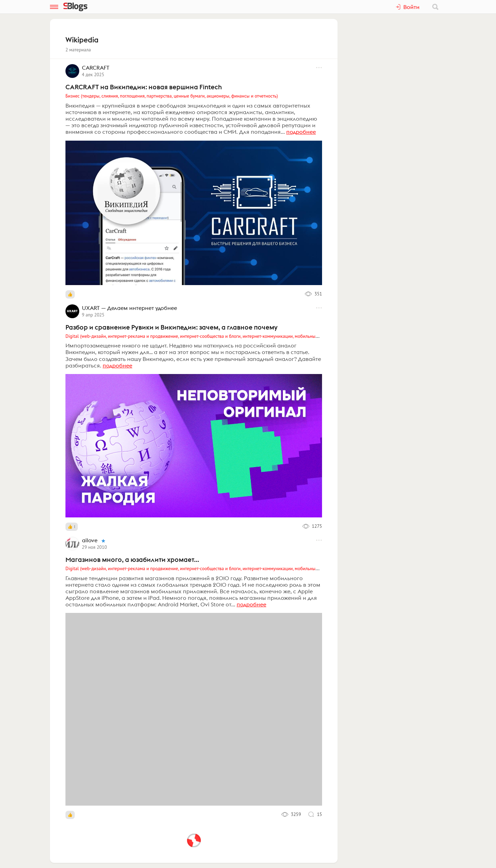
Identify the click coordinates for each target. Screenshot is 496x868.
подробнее (301, 132)
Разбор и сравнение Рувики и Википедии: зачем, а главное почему (172, 327)
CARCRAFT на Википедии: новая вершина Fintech (144, 87)
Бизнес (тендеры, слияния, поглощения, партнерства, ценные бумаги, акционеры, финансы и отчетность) (172, 96)
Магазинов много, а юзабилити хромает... (132, 559)
